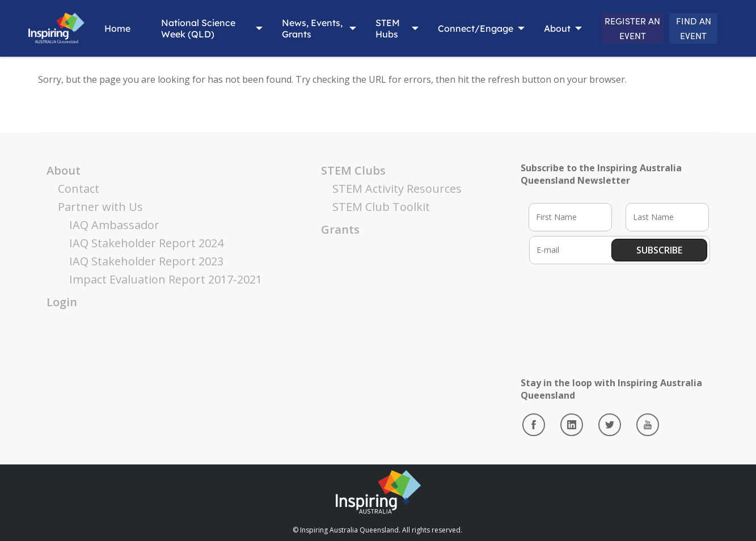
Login (62, 302)
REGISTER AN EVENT (610, 28)
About (527, 28)
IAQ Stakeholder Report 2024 (146, 243)
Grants (340, 229)
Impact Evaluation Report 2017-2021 (166, 279)
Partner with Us (100, 207)
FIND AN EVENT (686, 28)
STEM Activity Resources (397, 189)
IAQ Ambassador (114, 225)
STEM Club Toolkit (381, 207)
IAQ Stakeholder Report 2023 (146, 261)
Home (113, 28)
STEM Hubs (363, 28)
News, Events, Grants (281, 28)
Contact (79, 189)
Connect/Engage (445, 28)
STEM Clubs (353, 170)
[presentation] (615, 308)
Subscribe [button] (659, 250)
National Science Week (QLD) (194, 28)
